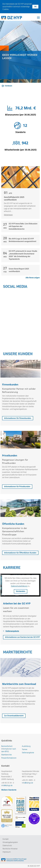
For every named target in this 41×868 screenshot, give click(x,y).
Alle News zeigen (33, 278)
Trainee (25, 749)
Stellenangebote (28, 753)
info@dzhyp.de (7, 785)
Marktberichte (7, 755)
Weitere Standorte (9, 790)
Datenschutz (7, 845)
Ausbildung (26, 746)
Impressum (7, 852)
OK (35, 7)
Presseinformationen (9, 758)
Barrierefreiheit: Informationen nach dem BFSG (9, 749)
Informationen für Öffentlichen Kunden (20, 553)
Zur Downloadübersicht (14, 716)
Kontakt (6, 839)
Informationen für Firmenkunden (18, 418)
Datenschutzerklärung (19, 586)
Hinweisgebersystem (10, 842)
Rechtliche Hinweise (10, 849)
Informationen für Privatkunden (17, 487)
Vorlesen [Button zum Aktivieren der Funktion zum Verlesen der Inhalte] (9, 86)
